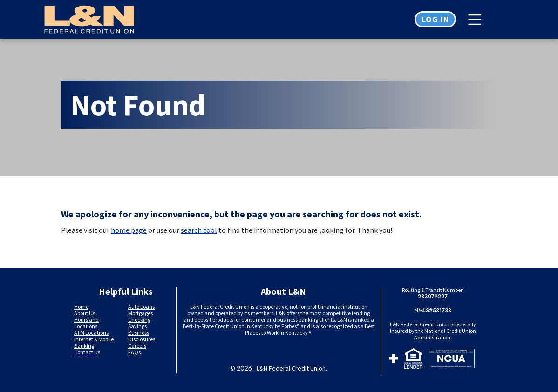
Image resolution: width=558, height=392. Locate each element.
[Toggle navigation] (477, 20)
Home (81, 307)
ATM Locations (91, 333)
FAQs (134, 352)
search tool (199, 230)
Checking (139, 320)
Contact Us (87, 352)
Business (139, 333)
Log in (435, 19)
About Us (85, 313)
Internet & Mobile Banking (94, 342)
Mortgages (140, 313)
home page (129, 230)
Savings (137, 326)
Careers (137, 346)
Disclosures (142, 339)
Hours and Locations (86, 323)
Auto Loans (141, 307)
